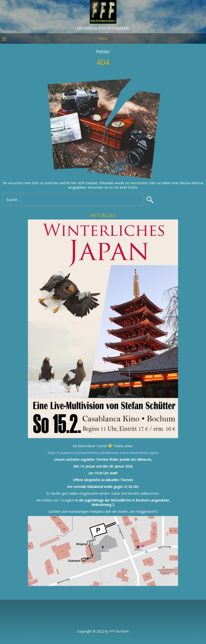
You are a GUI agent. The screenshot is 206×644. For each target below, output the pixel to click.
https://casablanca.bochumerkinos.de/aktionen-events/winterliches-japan (103, 453)
